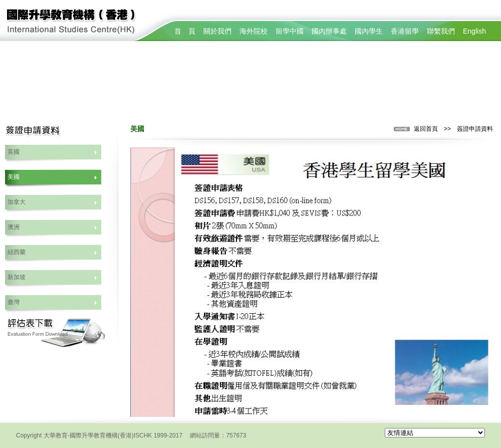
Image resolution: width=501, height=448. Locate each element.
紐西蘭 (17, 252)
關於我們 (217, 31)
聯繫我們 (441, 31)
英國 (14, 152)
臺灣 (14, 302)
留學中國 (290, 31)
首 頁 (185, 31)
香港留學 (405, 31)
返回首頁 (426, 129)
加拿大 (17, 202)
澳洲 (14, 227)
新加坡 (17, 277)
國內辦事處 (329, 31)
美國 (14, 177)
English (474, 31)
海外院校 (254, 31)
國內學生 (369, 31)
